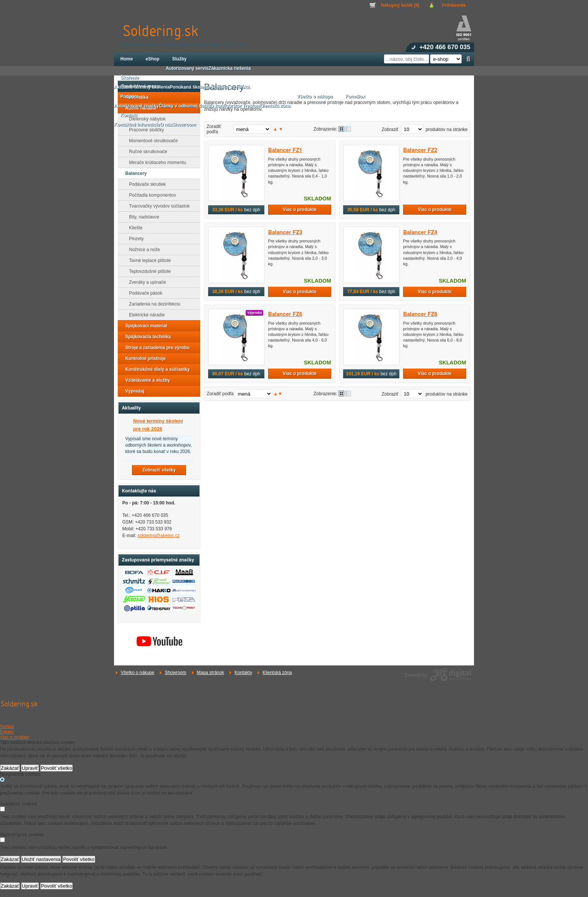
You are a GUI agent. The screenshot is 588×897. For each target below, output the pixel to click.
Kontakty (243, 673)
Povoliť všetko (57, 768)
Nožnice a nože (142, 250)
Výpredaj (133, 391)
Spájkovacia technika (146, 337)
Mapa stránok (211, 673)
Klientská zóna (277, 673)
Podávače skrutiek (145, 184)
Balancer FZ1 (285, 150)
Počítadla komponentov (150, 195)
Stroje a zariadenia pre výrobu (155, 348)
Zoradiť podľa (214, 129)
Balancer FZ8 (420, 314)
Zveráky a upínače (145, 282)
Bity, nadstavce (142, 217)
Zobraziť (390, 129)
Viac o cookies (14, 737)
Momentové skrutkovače (151, 141)
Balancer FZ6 (285, 314)
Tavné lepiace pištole (148, 260)
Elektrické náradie (145, 315)
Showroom (175, 673)
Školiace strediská (230, 87)
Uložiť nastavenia (41, 859)
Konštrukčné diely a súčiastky (155, 369)
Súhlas (7, 727)
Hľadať (468, 59)
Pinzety (134, 239)
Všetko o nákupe (137, 673)
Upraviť (30, 768)
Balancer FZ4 (420, 233)
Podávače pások (143, 293)
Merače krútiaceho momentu (155, 163)
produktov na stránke (447, 129)
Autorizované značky (136, 106)
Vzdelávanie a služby (145, 380)
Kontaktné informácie (137, 125)
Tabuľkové (348, 129)
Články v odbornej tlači (183, 106)
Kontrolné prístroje (143, 358)
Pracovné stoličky (144, 130)
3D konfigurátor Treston (234, 106)
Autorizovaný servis (187, 68)
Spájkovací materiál (144, 326)
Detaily (7, 732)
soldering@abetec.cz (159, 536)
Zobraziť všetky (159, 470)
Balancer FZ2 (420, 150)
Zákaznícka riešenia (230, 68)
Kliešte (133, 228)
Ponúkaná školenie (190, 87)
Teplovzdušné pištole (148, 271)
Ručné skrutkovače (146, 152)
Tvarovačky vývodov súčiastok (157, 206)
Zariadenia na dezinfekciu (152, 304)
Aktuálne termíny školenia (142, 87)
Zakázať (10, 768)
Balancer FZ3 (285, 233)
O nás (166, 125)
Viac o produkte (300, 209)
